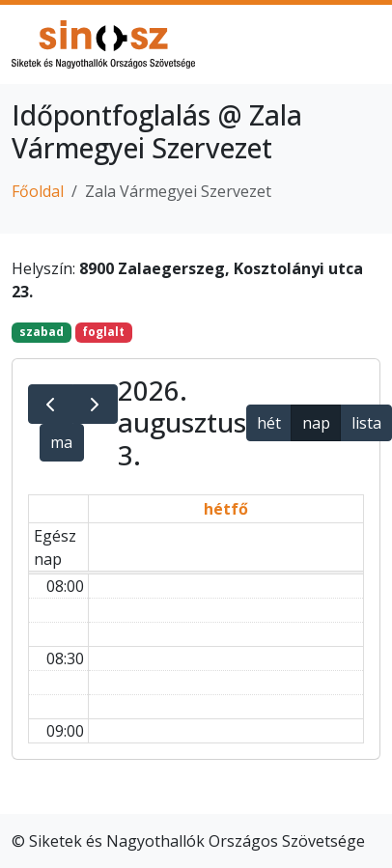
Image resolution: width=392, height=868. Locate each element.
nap (316, 423)
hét (269, 423)
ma (61, 442)
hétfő (226, 509)
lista (366, 423)
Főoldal (38, 191)
